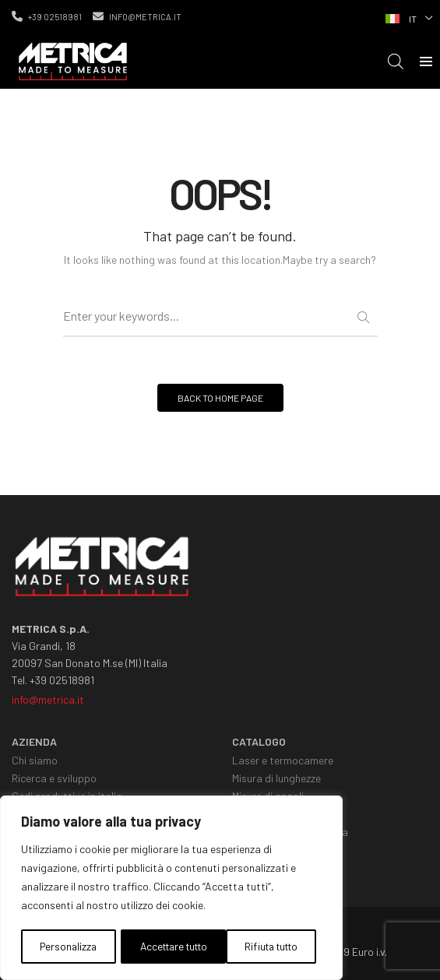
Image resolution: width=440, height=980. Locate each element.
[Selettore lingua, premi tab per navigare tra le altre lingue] (407, 17)
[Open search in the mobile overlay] (396, 61)
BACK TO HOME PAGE (220, 398)
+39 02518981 (47, 16)
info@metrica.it (137, 16)
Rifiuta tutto (163, 946)
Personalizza (67, 946)
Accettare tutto (268, 946)
